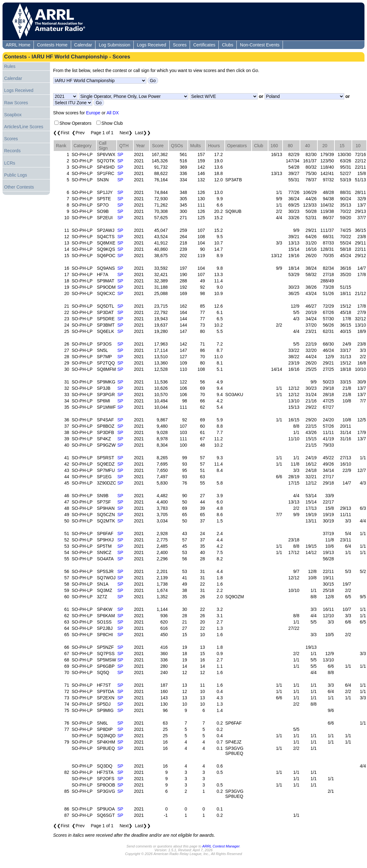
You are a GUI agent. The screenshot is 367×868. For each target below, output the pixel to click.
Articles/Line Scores (24, 127)
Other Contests (19, 187)
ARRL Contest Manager (221, 846)
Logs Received (152, 45)
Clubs (228, 45)
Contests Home (52, 45)
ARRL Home (18, 45)
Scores (180, 45)
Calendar (83, 45)
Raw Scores (16, 103)
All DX (113, 113)
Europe (93, 113)
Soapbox (13, 115)
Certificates (204, 45)
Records (12, 151)
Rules (10, 66)
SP (120, 154)
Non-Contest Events (260, 45)
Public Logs (15, 175)
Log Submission (114, 45)
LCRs (10, 163)
